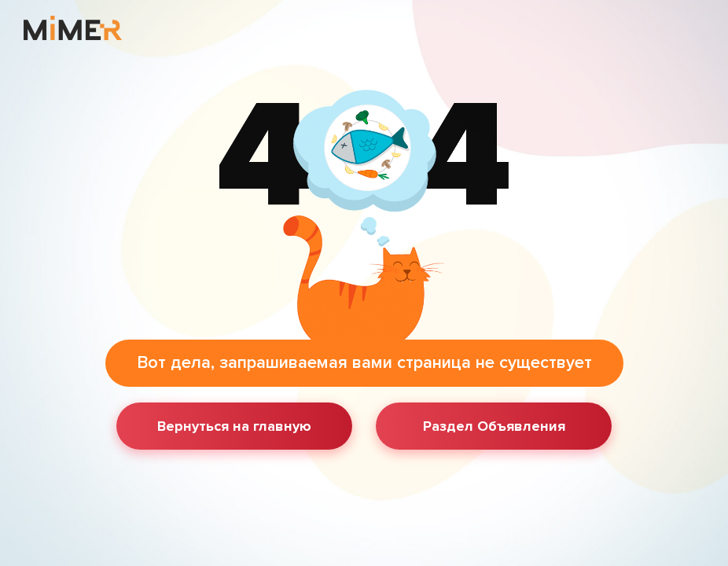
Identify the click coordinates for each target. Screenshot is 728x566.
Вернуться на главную (234, 426)
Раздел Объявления (494, 426)
